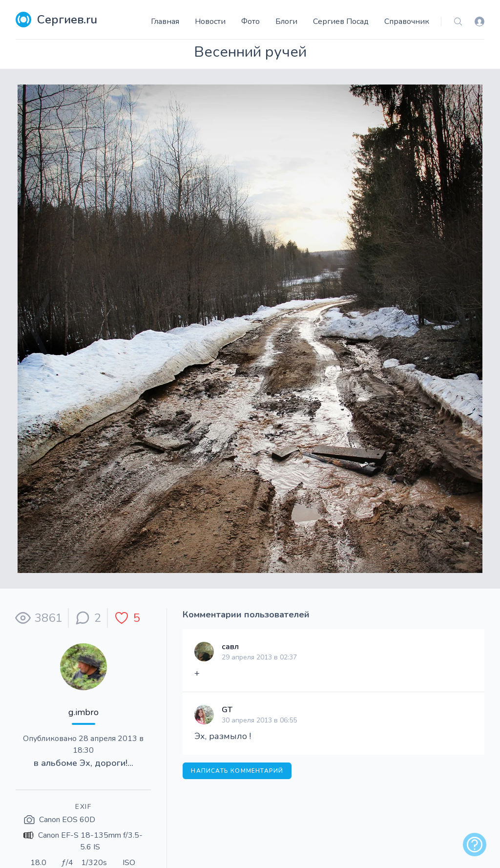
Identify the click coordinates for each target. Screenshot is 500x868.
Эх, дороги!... (106, 763)
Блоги (286, 21)
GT (227, 710)
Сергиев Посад (341, 21)
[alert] (475, 845)
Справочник (407, 21)
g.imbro (83, 712)
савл (230, 647)
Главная (165, 21)
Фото (250, 21)
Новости (210, 21)
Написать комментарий (237, 771)
